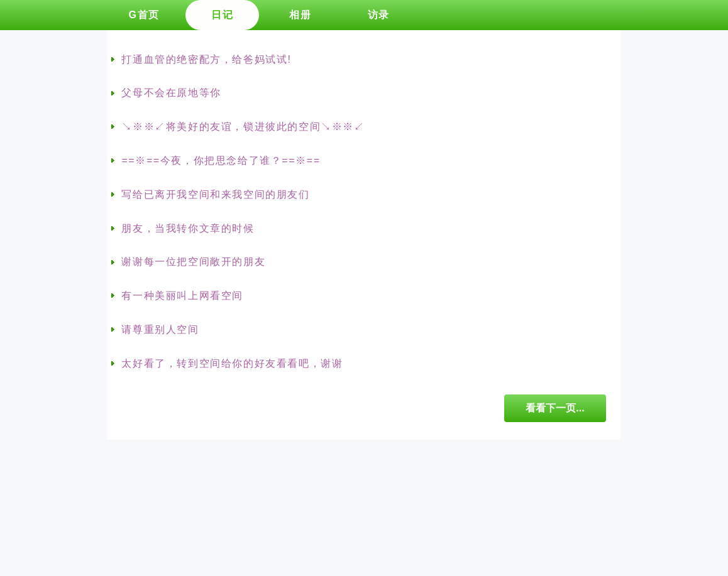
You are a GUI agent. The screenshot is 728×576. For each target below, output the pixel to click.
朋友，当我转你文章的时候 (188, 228)
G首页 (144, 15)
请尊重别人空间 (160, 329)
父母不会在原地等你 (171, 93)
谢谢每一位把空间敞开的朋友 (193, 262)
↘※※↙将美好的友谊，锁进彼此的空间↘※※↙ (243, 127)
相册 (300, 15)
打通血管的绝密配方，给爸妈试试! (206, 59)
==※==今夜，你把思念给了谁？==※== (221, 160)
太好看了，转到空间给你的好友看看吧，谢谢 (232, 363)
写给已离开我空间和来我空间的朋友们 (215, 194)
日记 (222, 15)
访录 (379, 15)
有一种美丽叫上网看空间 (182, 296)
